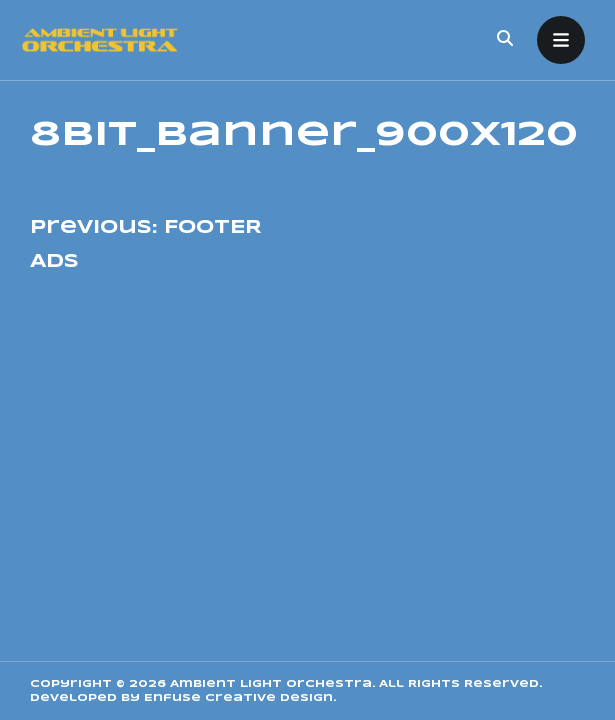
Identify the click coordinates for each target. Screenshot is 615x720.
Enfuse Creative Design (238, 698)
